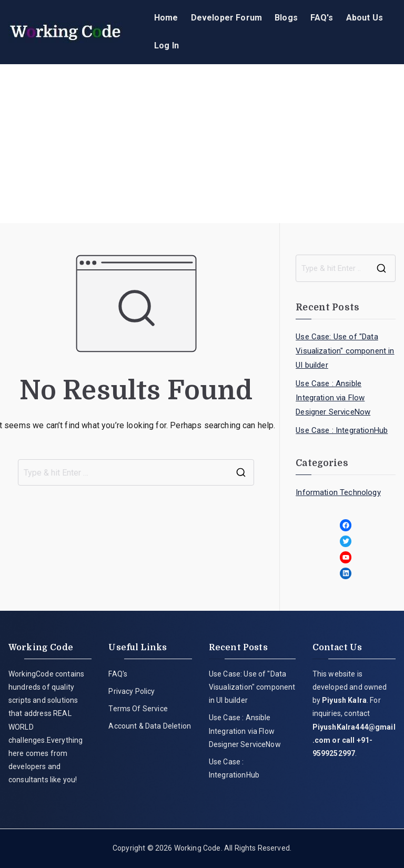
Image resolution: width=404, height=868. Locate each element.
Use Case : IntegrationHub (342, 430)
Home (166, 18)
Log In (166, 46)
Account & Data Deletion (150, 726)
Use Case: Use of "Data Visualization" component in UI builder (345, 351)
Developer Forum (226, 18)
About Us (365, 18)
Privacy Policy (132, 691)
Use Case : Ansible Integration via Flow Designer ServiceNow (333, 398)
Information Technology (338, 492)
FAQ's (322, 18)
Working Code (198, 848)
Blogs (286, 18)
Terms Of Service (138, 709)
